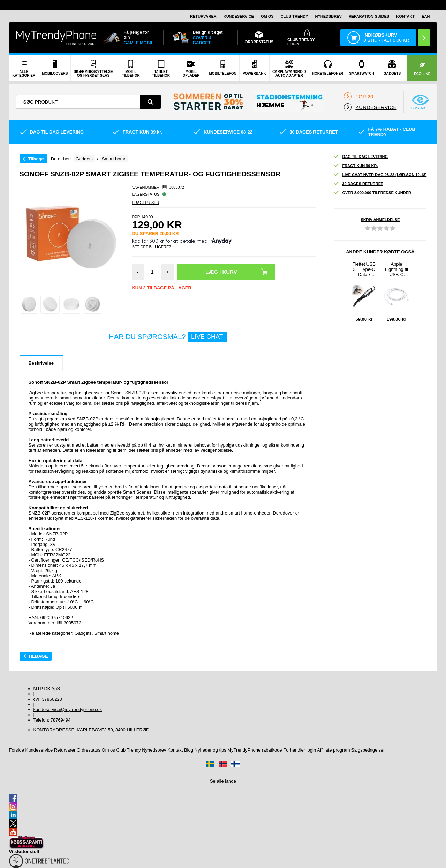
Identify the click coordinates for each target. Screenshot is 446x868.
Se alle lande (223, 781)
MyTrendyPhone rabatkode (255, 750)
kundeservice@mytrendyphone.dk (68, 710)
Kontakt (405, 16)
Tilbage (36, 159)
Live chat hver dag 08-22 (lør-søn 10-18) (380, 175)
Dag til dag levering (361, 157)
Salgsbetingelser (368, 750)
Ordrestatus (89, 750)
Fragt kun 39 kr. (356, 166)
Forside (17, 750)
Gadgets (83, 633)
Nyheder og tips (210, 750)
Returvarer (203, 16)
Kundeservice (239, 16)
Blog (189, 750)
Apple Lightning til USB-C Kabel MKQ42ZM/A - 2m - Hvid (396, 269)
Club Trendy (294, 16)
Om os (267, 16)
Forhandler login (300, 750)
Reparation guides (369, 16)
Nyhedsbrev (328, 16)
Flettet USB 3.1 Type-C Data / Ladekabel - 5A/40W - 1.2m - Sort (364, 269)
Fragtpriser (145, 203)
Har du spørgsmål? (168, 337)
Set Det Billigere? (151, 247)
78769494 (61, 720)
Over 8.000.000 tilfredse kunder (372, 193)
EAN (426, 16)
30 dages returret (358, 184)
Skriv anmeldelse (380, 220)
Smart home (107, 633)
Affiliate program (333, 750)
